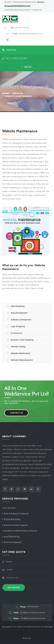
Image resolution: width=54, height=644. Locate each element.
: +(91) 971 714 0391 (16, 28)
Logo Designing (18, 326)
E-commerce (16, 333)
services (18, 93)
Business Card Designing (22, 340)
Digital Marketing (12, 519)
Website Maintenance (20, 353)
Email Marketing (12, 537)
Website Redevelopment (22, 360)
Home (6, 93)
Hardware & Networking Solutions (20, 531)
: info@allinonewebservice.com (24, 34)
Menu (27, 67)
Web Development (19, 313)
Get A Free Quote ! (14, 59)
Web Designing (18, 306)
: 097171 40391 (27, 607)
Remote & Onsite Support (16, 525)
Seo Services (10, 508)
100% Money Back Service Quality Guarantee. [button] (23, 10)
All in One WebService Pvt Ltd (31, 627)
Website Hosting (18, 347)
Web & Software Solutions (16, 514)
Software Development (21, 320)
